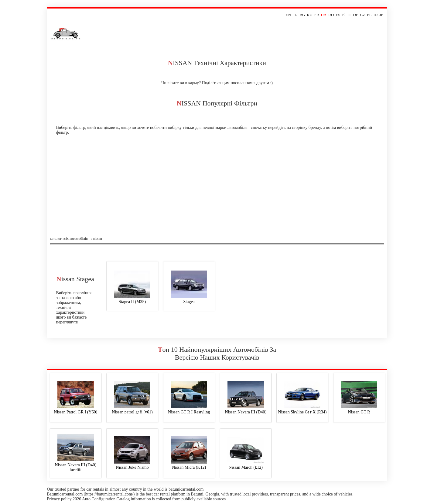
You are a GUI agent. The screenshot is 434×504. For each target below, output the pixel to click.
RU (310, 15)
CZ (363, 15)
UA (324, 15)
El (344, 15)
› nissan (96, 239)
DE (355, 15)
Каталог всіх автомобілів (69, 239)
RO (331, 15)
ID (375, 15)
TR (295, 15)
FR (317, 15)
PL (369, 15)
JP (381, 15)
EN (288, 15)
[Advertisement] (217, 191)
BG (302, 15)
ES (338, 15)
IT (349, 15)
